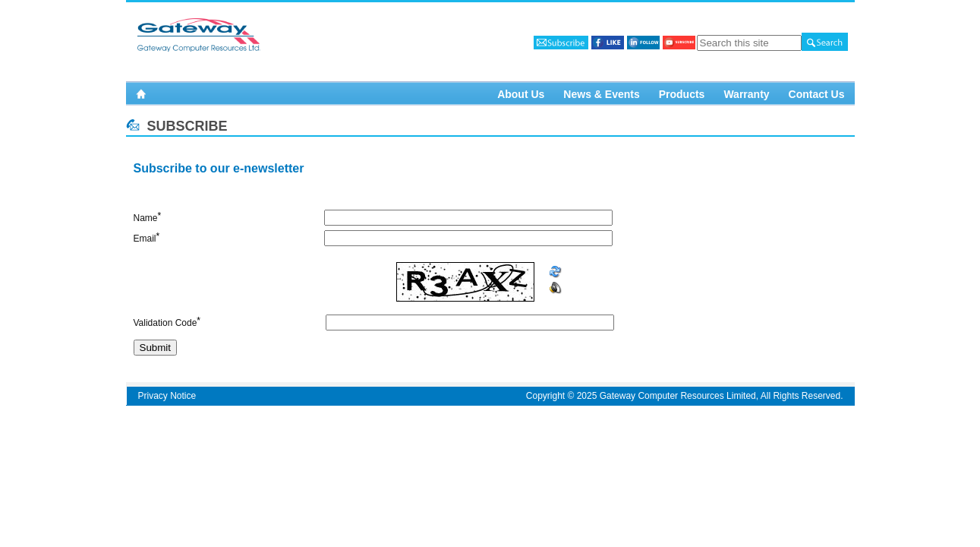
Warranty (746, 93)
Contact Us (817, 93)
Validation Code (165, 323)
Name (146, 218)
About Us (521, 93)
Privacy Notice (167, 396)
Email (145, 239)
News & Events (601, 93)
